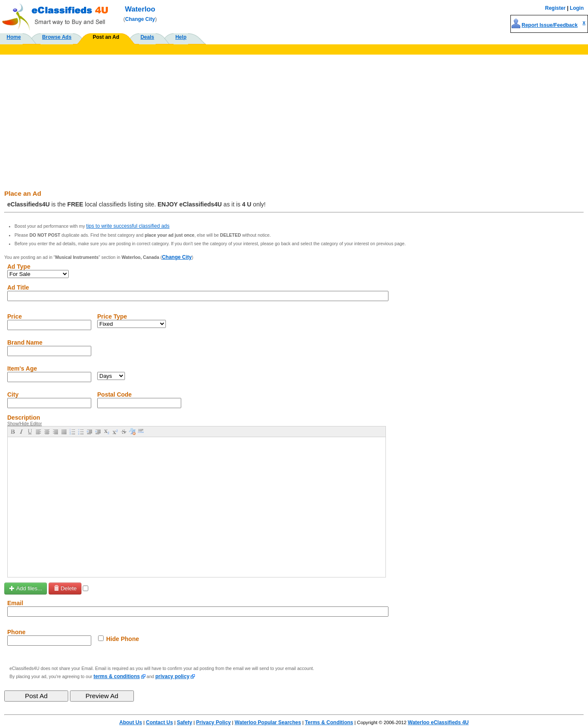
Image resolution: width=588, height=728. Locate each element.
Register (555, 8)
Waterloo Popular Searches (268, 722)
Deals (147, 37)
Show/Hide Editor (25, 423)
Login (577, 8)
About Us (131, 722)
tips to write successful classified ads (128, 226)
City (13, 394)
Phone (16, 632)
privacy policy (172, 676)
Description (24, 418)
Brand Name (25, 342)
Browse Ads (57, 37)
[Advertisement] (294, 119)
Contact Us (159, 722)
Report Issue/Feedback (549, 25)
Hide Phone (123, 639)
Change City (140, 19)
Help (181, 37)
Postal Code (114, 394)
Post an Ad (106, 37)
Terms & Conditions (329, 722)
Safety (185, 722)
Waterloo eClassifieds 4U (438, 722)
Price (14, 316)
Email (15, 603)
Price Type (112, 316)
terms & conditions (117, 676)
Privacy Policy (213, 722)
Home (14, 37)
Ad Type (19, 267)
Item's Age (22, 368)
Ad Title (18, 287)
